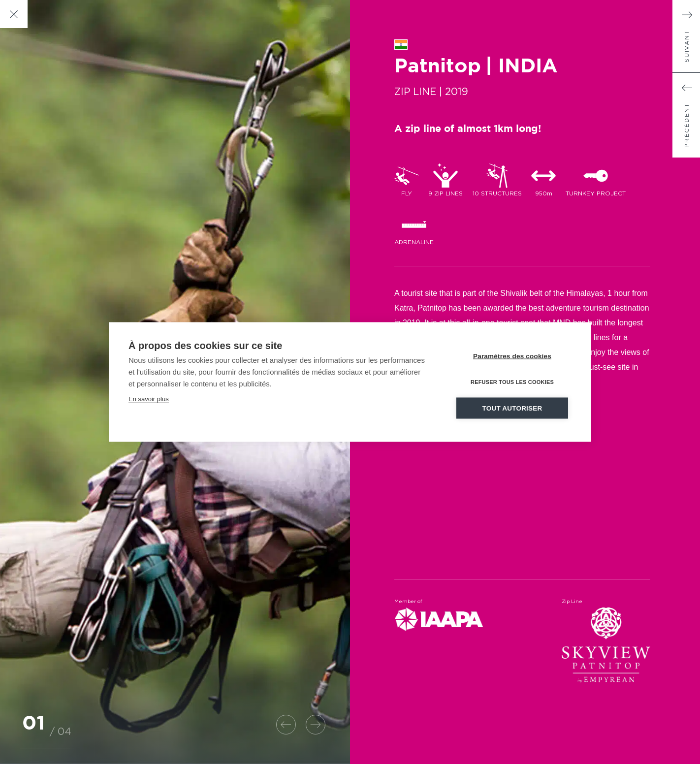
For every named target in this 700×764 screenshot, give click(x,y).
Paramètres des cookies (512, 356)
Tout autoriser (512, 408)
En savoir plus (149, 399)
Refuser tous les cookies (512, 382)
